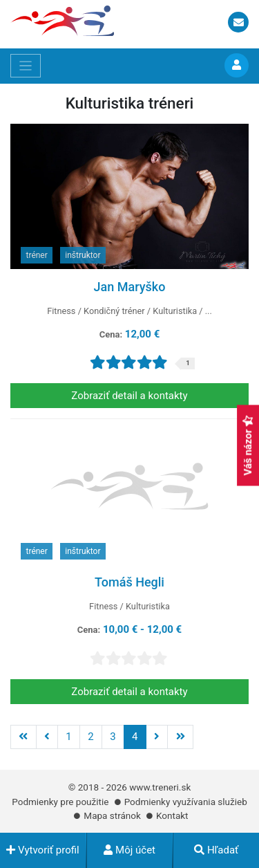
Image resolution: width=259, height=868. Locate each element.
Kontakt (172, 815)
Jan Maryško (130, 287)
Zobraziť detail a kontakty (129, 396)
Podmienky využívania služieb (186, 802)
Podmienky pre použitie (60, 802)
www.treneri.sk (160, 787)
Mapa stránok (112, 815)
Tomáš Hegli (129, 582)
